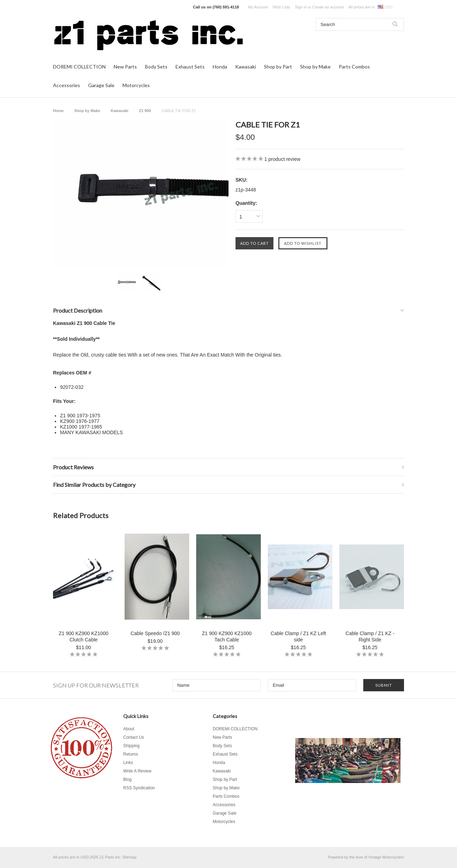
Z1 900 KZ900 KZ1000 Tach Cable (227, 637)
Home (58, 111)
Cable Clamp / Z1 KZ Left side (298, 637)
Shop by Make (315, 67)
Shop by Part (278, 67)
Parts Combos (354, 67)
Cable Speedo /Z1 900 (155, 633)
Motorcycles (136, 85)
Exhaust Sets (190, 67)
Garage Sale (101, 85)
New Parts (125, 67)
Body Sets (156, 67)
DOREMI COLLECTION (79, 67)
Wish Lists (282, 7)
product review (282, 159)
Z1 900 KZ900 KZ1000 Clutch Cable (84, 637)
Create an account (328, 7)
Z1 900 (145, 111)
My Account (258, 7)
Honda (220, 67)
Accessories (67, 85)
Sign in (301, 7)
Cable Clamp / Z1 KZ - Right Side (370, 637)
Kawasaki (246, 67)
